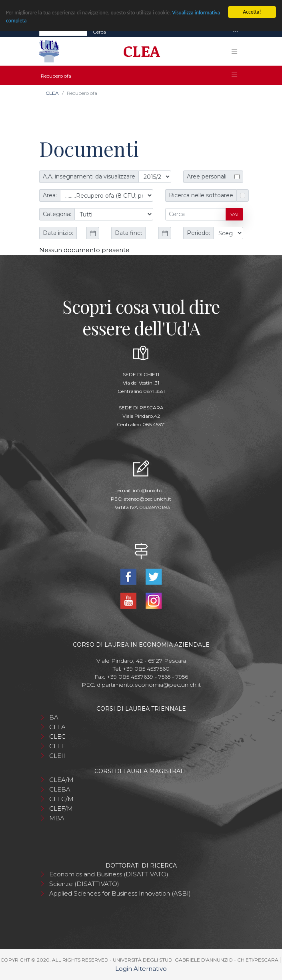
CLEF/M (61, 809)
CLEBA (60, 789)
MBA (57, 818)
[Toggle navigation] (236, 32)
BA (54, 717)
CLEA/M (61, 780)
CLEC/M (61, 799)
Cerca (99, 31)
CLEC (57, 737)
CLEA (52, 93)
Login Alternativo (141, 969)
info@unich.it (149, 490)
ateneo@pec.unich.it (147, 499)
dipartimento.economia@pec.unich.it (149, 685)
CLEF (57, 746)
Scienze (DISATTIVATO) (84, 884)
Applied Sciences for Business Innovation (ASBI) (120, 893)
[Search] (63, 32)
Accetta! (252, 12)
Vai (234, 214)
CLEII (57, 756)
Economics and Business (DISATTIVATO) (109, 874)
